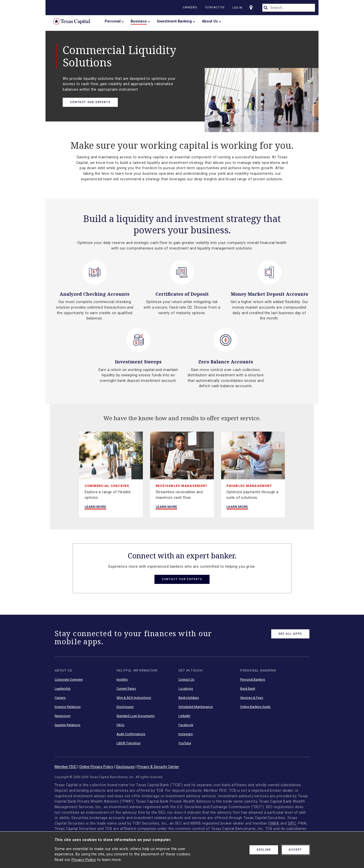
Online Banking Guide (255, 707)
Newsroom (63, 716)
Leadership (63, 689)
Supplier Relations (67, 725)
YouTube (185, 743)
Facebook (186, 725)
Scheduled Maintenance (196, 707)
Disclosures (125, 707)
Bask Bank (248, 689)
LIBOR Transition (129, 743)
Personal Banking (253, 680)
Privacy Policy (84, 860)
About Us (210, 21)
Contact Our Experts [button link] (182, 579)
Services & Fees (252, 698)
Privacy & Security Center (158, 767)
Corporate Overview (69, 680)
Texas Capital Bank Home (75, 21)
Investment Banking (174, 21)
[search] (289, 8)
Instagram (186, 734)
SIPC (292, 823)
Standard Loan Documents (136, 716)
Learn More (95, 507)
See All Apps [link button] (290, 634)
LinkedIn (184, 716)
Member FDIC (66, 767)
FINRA (274, 823)
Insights (122, 680)
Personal (113, 21)
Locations (186, 689)
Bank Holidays (189, 698)
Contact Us (216, 8)
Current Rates (126, 689)
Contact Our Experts (90, 102)
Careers (191, 8)
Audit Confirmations (131, 734)
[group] (111, 475)
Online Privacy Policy (96, 767)
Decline (264, 850)
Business (139, 21)
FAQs (120, 725)
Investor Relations (68, 707)
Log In (239, 8)
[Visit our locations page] (253, 8)
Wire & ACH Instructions (134, 698)
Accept (295, 850)
